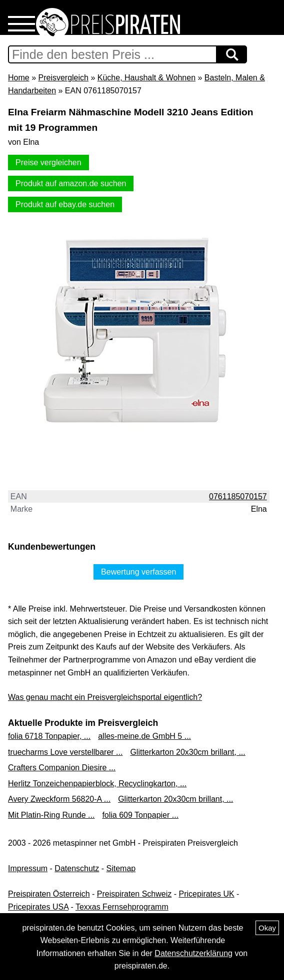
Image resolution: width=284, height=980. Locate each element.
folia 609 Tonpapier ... (140, 815)
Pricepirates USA (38, 907)
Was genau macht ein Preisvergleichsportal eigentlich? (105, 697)
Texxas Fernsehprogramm (122, 907)
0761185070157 (238, 496)
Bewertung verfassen (138, 572)
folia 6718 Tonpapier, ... (49, 736)
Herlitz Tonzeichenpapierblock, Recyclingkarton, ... (97, 784)
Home (19, 78)
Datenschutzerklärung (193, 953)
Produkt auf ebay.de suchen (65, 204)
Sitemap (121, 868)
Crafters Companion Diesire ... (62, 768)
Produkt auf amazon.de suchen (71, 183)
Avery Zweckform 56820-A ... (59, 799)
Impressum (28, 868)
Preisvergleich (63, 78)
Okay (267, 928)
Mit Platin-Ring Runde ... (51, 815)
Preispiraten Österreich (49, 894)
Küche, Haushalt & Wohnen (146, 78)
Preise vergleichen (48, 163)
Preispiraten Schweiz (134, 894)
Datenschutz (77, 868)
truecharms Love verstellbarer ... (65, 752)
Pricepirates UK (206, 894)
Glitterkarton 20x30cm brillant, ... (187, 752)
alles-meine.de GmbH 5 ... (144, 736)
